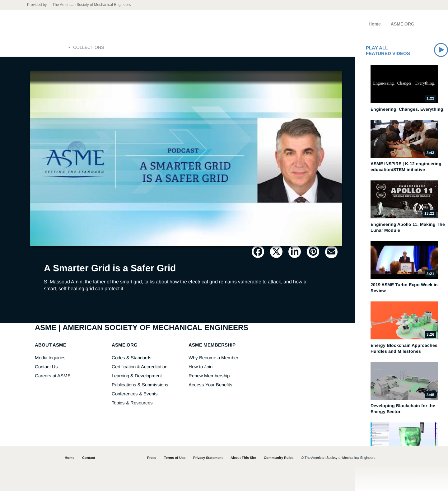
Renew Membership (209, 378)
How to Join (201, 369)
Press (152, 460)
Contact (89, 460)
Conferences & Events (135, 396)
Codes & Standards (132, 360)
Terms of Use (175, 460)
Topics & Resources (132, 405)
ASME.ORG (403, 24)
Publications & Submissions (140, 387)
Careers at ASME (53, 378)
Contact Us (46, 369)
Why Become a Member (213, 360)
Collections (86, 49)
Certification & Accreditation (140, 369)
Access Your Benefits (210, 387)
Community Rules (279, 460)
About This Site (243, 460)
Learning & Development (137, 378)
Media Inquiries (50, 360)
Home (375, 24)
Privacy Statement (208, 460)
